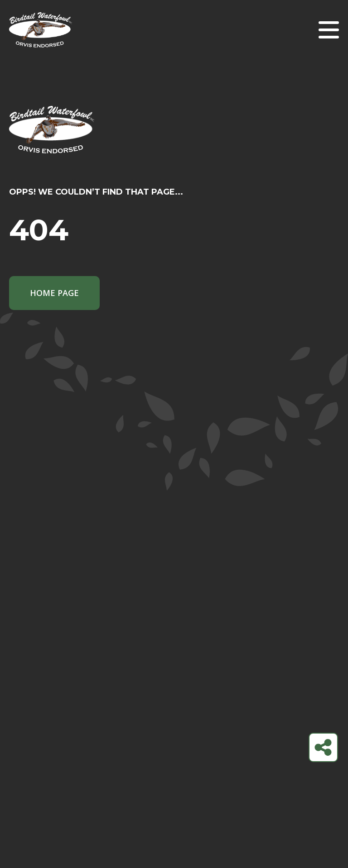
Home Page (54, 293)
